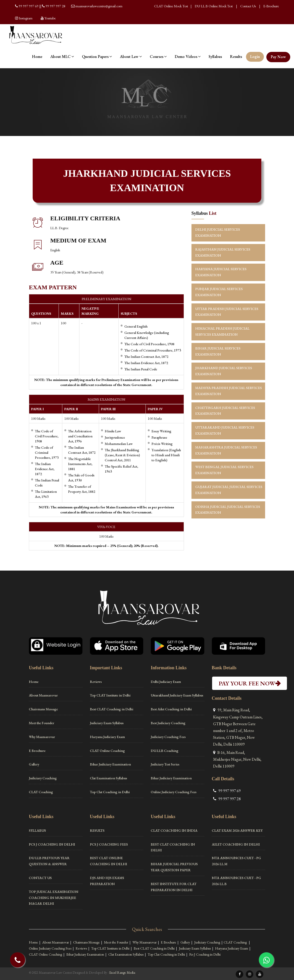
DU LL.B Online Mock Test (214, 6)
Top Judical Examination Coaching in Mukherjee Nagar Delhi (54, 898)
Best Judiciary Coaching (168, 723)
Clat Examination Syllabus (109, 778)
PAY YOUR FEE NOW (250, 683)
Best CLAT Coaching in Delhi (112, 709)
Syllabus (215, 57)
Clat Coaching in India (174, 830)
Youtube (50, 18)
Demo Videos (188, 57)
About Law (131, 57)
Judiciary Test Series (165, 764)
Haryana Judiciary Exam (107, 737)
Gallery (34, 764)
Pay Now (278, 57)
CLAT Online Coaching (107, 751)
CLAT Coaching (41, 792)
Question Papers (97, 57)
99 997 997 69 (29, 6)
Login (255, 57)
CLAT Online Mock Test (171, 6)
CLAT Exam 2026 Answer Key (237, 830)
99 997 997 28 (55, 6)
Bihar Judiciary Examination (110, 764)
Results (236, 57)
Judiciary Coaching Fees (168, 737)
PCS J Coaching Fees (109, 844)
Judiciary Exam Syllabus (107, 723)
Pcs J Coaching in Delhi (52, 844)
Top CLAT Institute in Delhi (110, 695)
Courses (158, 57)
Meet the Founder (42, 723)
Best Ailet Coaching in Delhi (171, 709)
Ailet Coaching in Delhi (236, 844)
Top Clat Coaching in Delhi (110, 792)
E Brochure (37, 751)
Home (37, 57)
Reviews (96, 682)
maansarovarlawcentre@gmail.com (99, 6)
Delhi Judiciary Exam (166, 682)
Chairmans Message (43, 709)
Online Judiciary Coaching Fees (174, 792)
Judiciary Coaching (43, 778)
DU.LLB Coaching (165, 751)
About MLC (62, 57)
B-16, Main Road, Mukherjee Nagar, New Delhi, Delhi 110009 (237, 759)
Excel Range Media (122, 973)
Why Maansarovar (42, 737)
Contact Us (248, 6)
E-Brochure (271, 6)
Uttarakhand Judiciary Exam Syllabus (177, 695)
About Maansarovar (43, 695)
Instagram (26, 18)
